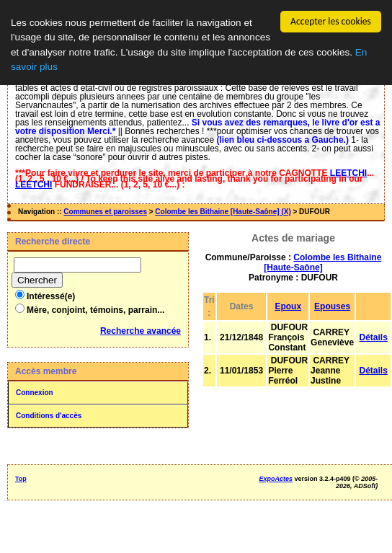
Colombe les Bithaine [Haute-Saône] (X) (223, 212)
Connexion (35, 393)
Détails (373, 337)
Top (21, 479)
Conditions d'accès (49, 416)
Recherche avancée (141, 331)
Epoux (288, 306)
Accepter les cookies (331, 21)
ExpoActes (276, 479)
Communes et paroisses (105, 212)
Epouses (332, 306)
